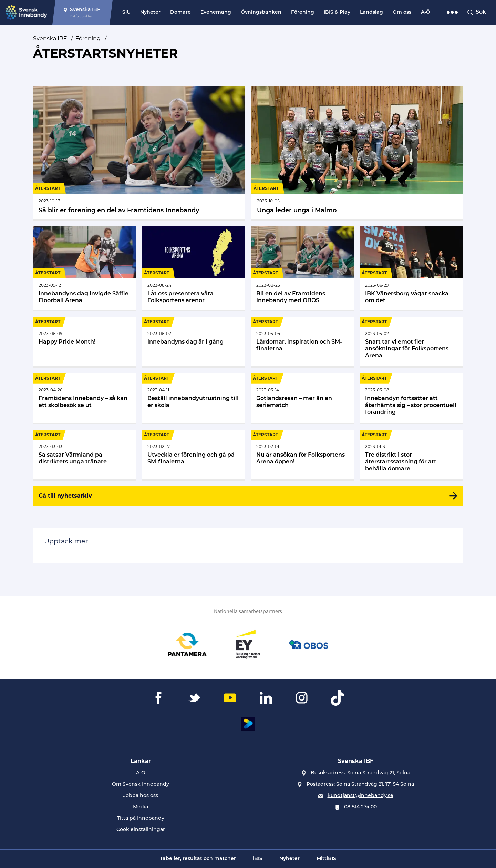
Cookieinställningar (141, 830)
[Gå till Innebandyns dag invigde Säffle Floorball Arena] (85, 268)
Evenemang (216, 13)
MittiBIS (326, 859)
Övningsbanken (261, 13)
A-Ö (426, 13)
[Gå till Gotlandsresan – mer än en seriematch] (302, 398)
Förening (303, 13)
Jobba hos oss (141, 796)
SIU (126, 13)
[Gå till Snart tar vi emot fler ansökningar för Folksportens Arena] (411, 341)
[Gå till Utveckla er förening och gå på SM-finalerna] (194, 455)
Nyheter (150, 13)
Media (141, 807)
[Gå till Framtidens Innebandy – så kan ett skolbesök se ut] (85, 398)
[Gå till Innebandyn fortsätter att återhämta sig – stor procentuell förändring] (411, 398)
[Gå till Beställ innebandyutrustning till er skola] (194, 398)
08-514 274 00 (360, 807)
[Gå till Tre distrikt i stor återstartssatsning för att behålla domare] (411, 455)
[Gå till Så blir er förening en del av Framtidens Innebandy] (139, 153)
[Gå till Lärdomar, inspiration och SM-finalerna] (302, 341)
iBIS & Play (337, 13)
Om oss (402, 13)
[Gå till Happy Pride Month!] (85, 341)
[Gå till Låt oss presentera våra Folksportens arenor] (194, 268)
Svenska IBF (50, 38)
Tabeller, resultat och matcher (198, 859)
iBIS (258, 859)
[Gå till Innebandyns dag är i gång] (194, 341)
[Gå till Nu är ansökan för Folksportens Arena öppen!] (302, 455)
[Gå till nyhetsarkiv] (248, 496)
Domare (180, 13)
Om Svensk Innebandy (141, 784)
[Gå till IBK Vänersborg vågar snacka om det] (411, 268)
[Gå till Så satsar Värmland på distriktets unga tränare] (85, 455)
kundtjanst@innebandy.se (360, 796)
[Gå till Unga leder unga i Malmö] (357, 153)
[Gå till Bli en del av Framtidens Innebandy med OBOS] (302, 268)
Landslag (371, 13)
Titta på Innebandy (141, 819)
